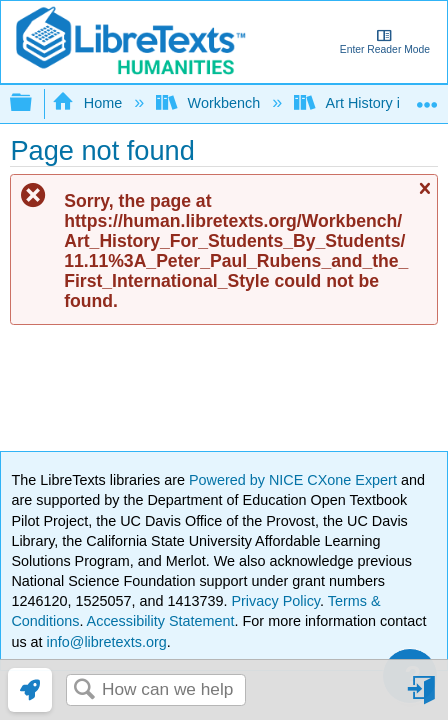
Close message (424, 197)
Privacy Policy (275, 601)
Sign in (423, 697)
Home (89, 103)
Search (84, 690)
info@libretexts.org (105, 642)
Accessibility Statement (161, 621)
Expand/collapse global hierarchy (34, 103)
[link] (30, 690)
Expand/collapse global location (427, 97)
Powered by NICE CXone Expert (295, 480)
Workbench (210, 103)
